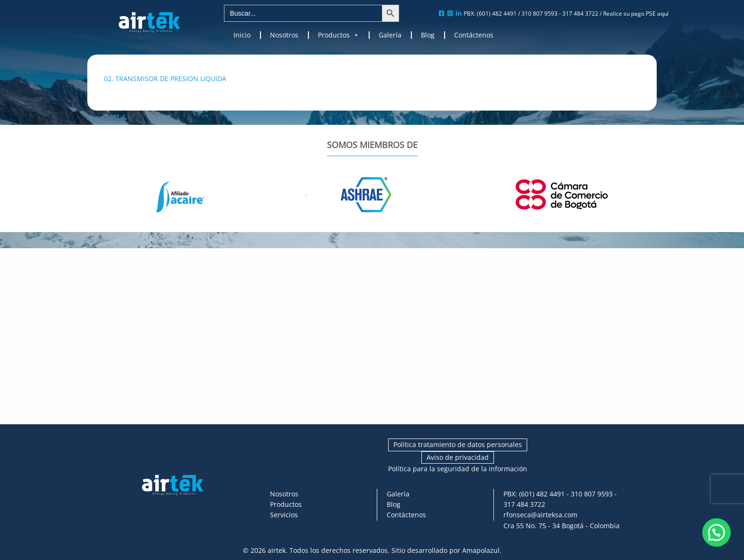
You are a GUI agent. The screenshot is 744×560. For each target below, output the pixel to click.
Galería (390, 35)
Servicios (284, 515)
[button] (716, 532)
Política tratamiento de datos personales (458, 444)
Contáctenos (474, 35)
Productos (339, 35)
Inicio (242, 35)
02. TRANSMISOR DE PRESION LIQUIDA (165, 79)
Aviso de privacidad (458, 457)
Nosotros (284, 35)
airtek (277, 550)
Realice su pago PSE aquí (636, 14)
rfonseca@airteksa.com (540, 515)
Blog (428, 35)
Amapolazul (481, 550)
